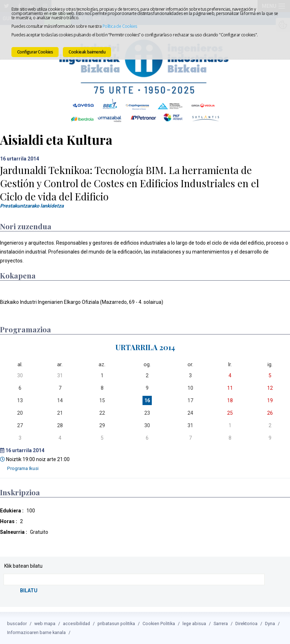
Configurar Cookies (35, 52)
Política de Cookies (120, 26)
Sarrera (221, 623)
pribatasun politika (116, 623)
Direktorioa (246, 623)
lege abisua (194, 623)
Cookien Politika (159, 623)
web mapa (45, 623)
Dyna (270, 623)
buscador (17, 623)
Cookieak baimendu (87, 52)
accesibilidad (76, 623)
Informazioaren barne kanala (36, 632)
